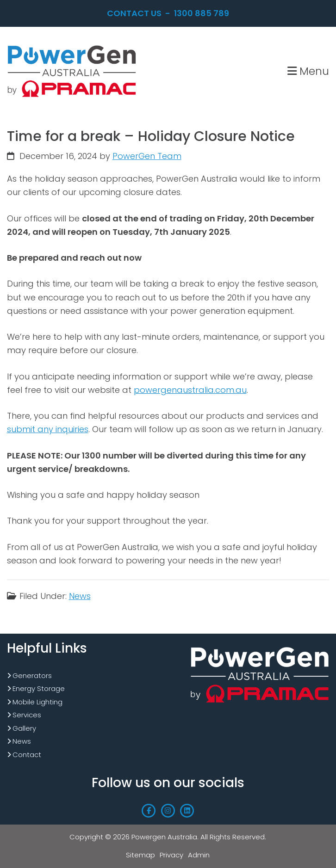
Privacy (171, 855)
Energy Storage (39, 688)
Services (27, 715)
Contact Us (134, 13)
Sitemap (140, 855)
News (80, 596)
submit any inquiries (48, 429)
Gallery (24, 728)
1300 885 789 (202, 13)
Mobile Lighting (37, 702)
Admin (199, 855)
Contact (27, 755)
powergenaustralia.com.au (190, 390)
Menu (308, 71)
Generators (32, 675)
